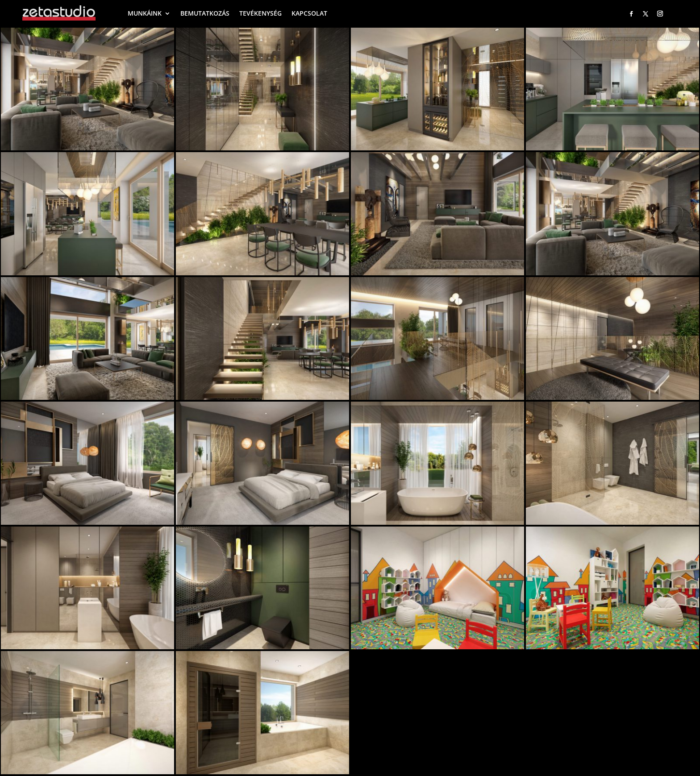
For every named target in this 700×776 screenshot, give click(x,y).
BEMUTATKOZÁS (205, 13)
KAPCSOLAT (309, 13)
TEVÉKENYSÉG (260, 13)
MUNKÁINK (145, 13)
